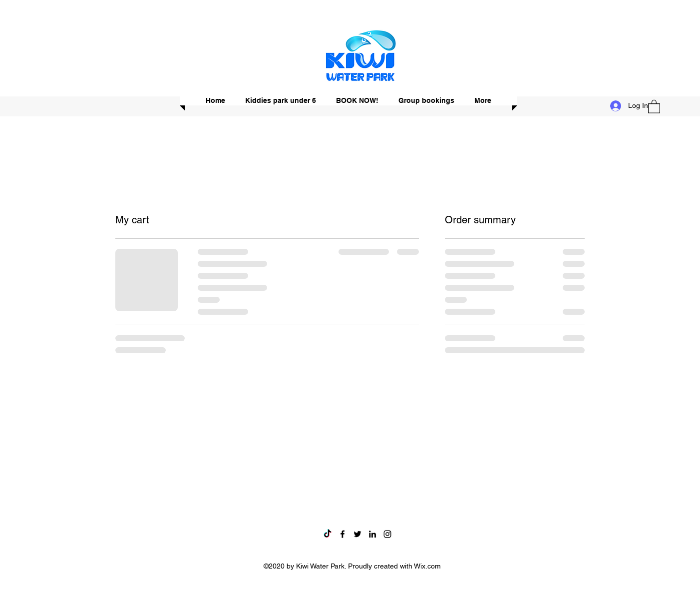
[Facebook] (343, 534)
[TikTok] (328, 534)
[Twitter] (357, 534)
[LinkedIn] (372, 534)
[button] (654, 106)
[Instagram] (387, 534)
